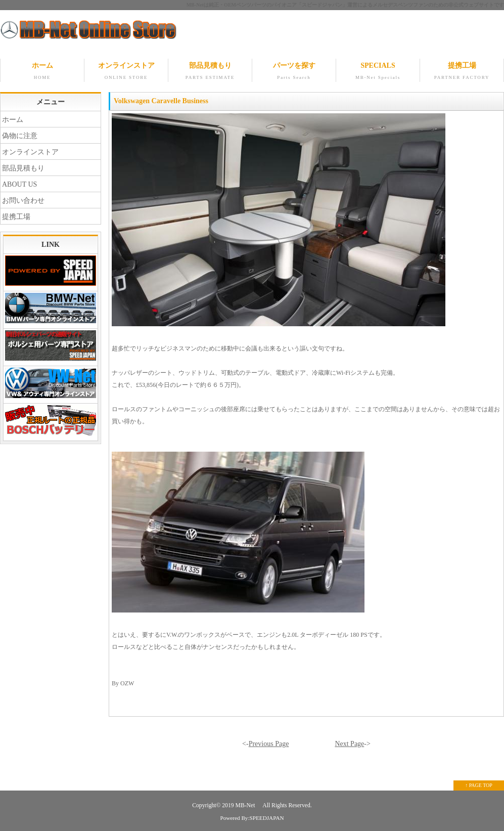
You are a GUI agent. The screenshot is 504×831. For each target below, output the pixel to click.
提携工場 (462, 72)
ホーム (42, 72)
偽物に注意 (20, 136)
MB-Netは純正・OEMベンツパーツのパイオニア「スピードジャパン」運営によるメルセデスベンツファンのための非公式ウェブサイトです (345, 5)
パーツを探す (294, 72)
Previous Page (269, 744)
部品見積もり (210, 72)
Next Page (349, 744)
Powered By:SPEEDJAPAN (252, 818)
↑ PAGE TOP (479, 785)
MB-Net (246, 805)
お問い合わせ (23, 201)
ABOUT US (19, 184)
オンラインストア (126, 72)
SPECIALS (378, 72)
